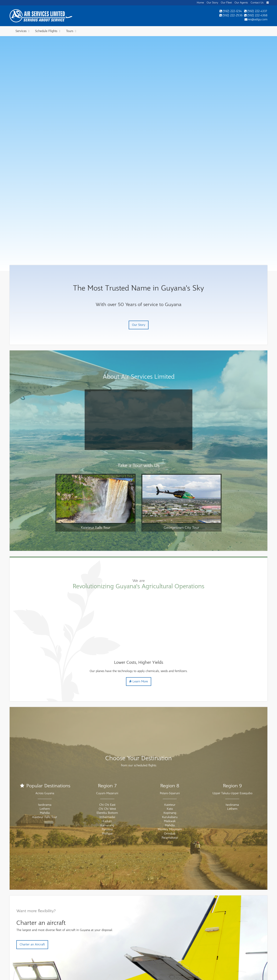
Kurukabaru (170, 732)
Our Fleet (226, 3)
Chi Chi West (107, 724)
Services (22, 31)
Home (200, 3)
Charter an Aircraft (32, 859)
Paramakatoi (170, 753)
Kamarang (107, 740)
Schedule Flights (48, 31)
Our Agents (241, 3)
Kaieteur (170, 720)
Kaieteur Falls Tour (45, 732)
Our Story (212, 3)
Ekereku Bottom (107, 728)
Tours (71, 31)
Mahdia (45, 728)
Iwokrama (45, 720)
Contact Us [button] (257, 3)
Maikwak (170, 736)
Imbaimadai (107, 732)
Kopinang (170, 728)
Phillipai (107, 748)
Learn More (139, 596)
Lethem (45, 724)
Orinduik (170, 748)
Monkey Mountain (170, 744)
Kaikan (107, 736)
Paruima (107, 744)
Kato (170, 724)
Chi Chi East (107, 720)
